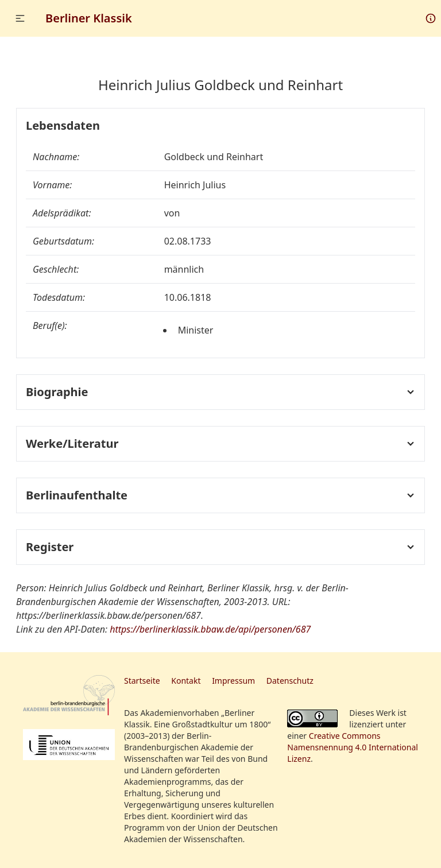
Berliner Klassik (89, 18)
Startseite (142, 681)
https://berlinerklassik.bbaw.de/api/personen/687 (210, 629)
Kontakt (186, 681)
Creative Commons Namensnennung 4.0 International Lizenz (353, 747)
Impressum (233, 681)
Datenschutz (290, 681)
